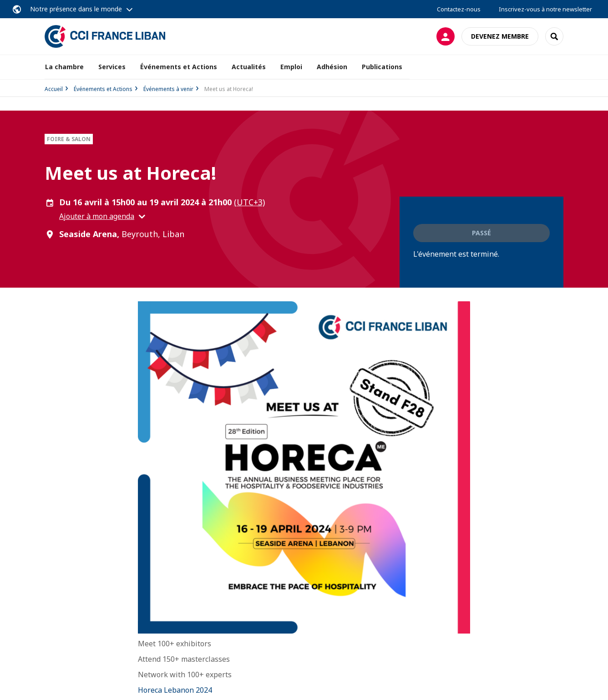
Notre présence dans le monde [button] (76, 9)
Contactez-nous (459, 9)
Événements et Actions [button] (179, 67)
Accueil (54, 89)
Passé (481, 233)
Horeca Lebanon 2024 (175, 690)
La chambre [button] (64, 67)
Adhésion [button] (332, 67)
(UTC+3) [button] (249, 202)
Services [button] (112, 67)
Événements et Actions (103, 89)
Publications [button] (382, 67)
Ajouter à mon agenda (97, 216)
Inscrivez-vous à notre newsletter (545, 9)
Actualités (249, 67)
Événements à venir (168, 89)
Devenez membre (500, 36)
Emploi (291, 67)
